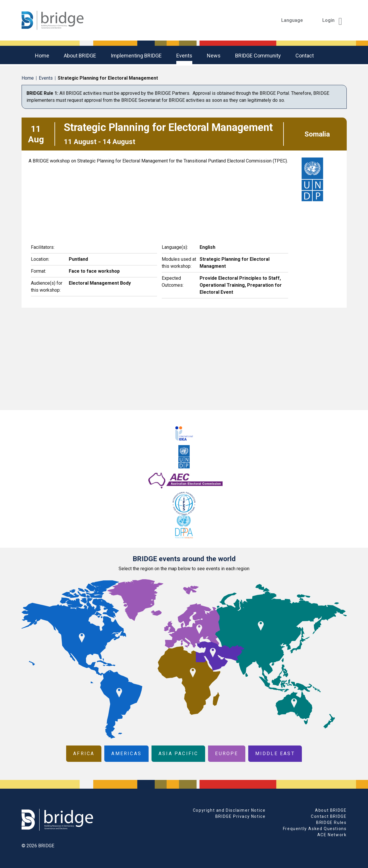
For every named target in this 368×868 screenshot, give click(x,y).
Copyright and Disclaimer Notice (229, 810)
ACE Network (332, 835)
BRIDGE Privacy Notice (241, 816)
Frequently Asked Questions (315, 829)
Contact (305, 56)
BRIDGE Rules (331, 822)
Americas (126, 754)
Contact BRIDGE (329, 816)
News (214, 56)
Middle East (275, 754)
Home (42, 56)
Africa (84, 754)
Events (184, 56)
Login (332, 20)
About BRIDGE (80, 56)
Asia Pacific (178, 754)
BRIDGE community (258, 56)
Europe (227, 754)
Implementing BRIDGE (136, 56)
